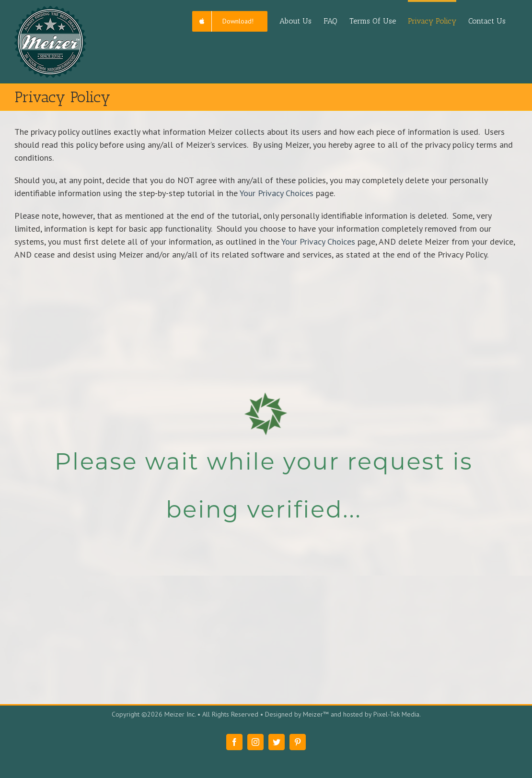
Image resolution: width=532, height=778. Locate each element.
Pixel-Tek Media (396, 714)
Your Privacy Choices (277, 193)
